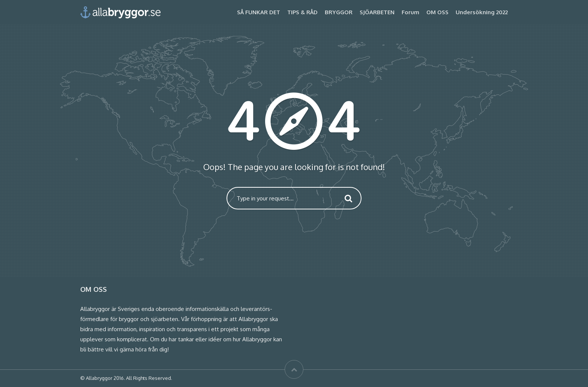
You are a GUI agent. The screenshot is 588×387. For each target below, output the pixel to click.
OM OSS (437, 12)
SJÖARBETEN (377, 12)
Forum (410, 12)
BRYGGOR (339, 12)
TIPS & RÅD (302, 12)
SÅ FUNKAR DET (259, 12)
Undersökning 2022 (482, 12)
